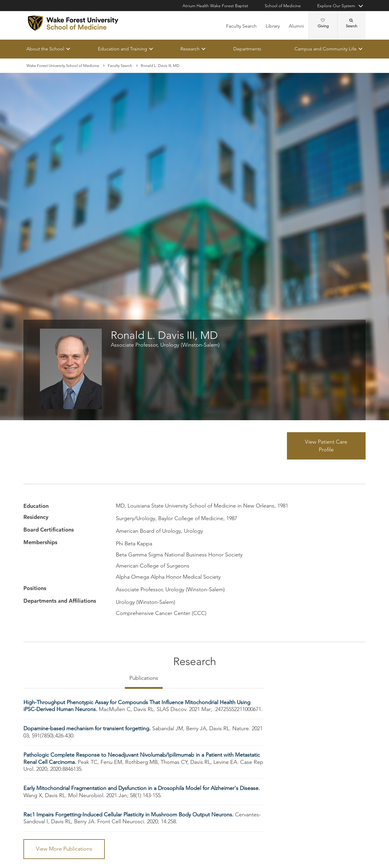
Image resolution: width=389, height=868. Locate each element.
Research (190, 49)
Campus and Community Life (326, 49)
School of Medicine (283, 6)
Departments (247, 49)
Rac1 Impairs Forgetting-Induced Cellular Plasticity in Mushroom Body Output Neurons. (129, 815)
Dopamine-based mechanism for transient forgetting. (88, 729)
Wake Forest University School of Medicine (63, 66)
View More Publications (64, 849)
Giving (323, 23)
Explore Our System (336, 6)
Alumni (296, 26)
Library (273, 26)
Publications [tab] (144, 678)
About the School (45, 49)
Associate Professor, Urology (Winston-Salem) (165, 345)
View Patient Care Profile (326, 446)
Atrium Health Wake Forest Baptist (215, 6)
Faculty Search (241, 26)
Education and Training (122, 49)
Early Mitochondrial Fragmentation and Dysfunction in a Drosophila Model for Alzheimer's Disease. (142, 788)
